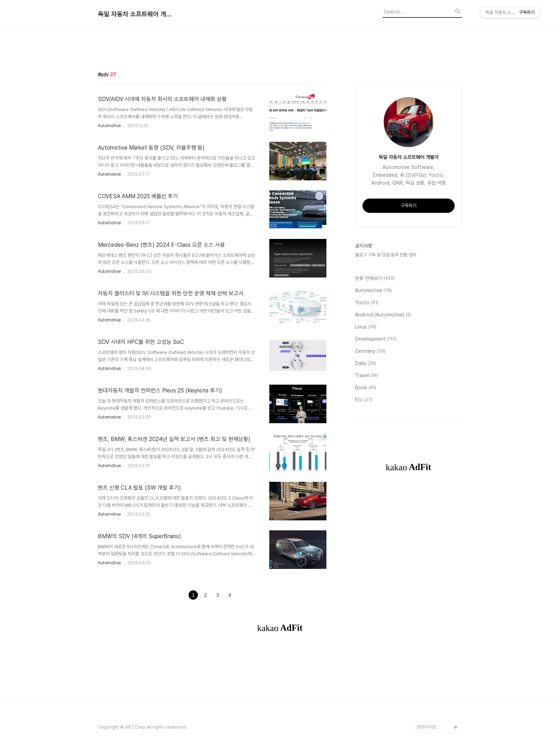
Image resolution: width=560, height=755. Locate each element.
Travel (366, 376)
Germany (370, 351)
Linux (366, 327)
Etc (364, 400)
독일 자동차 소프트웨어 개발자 (137, 14)
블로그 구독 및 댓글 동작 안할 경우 (386, 255)
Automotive (109, 126)
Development (376, 339)
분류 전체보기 (375, 279)
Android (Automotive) (383, 315)
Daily (366, 364)
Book (366, 388)
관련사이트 (427, 727)
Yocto (367, 303)
